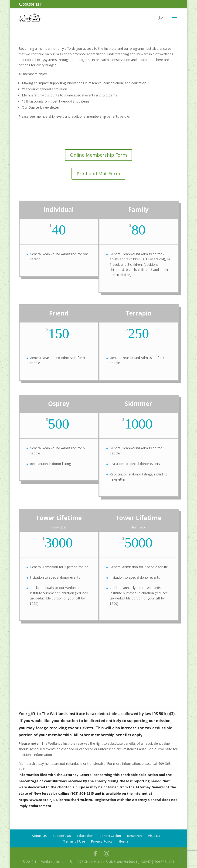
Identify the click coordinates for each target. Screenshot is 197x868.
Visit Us (154, 836)
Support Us (62, 836)
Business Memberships (98, 678)
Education (85, 836)
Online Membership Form (98, 155)
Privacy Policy (102, 841)
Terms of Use (74, 841)
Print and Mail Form (98, 174)
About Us (39, 836)
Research (134, 836)
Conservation (110, 836)
